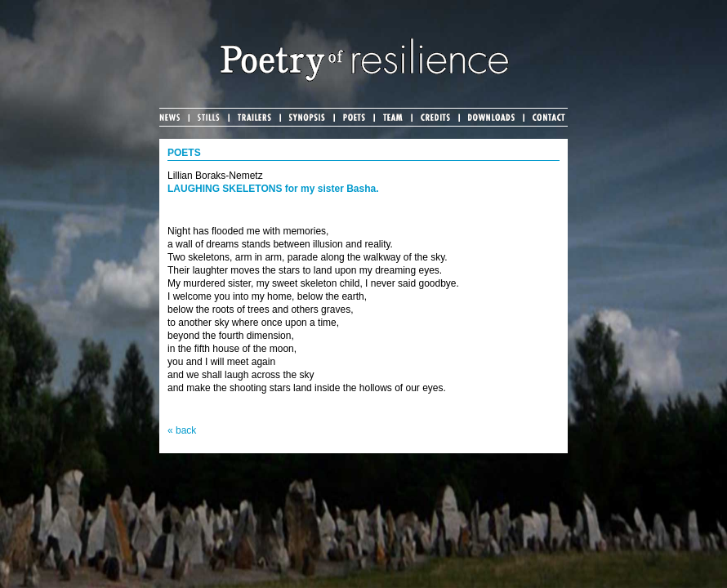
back (186, 430)
